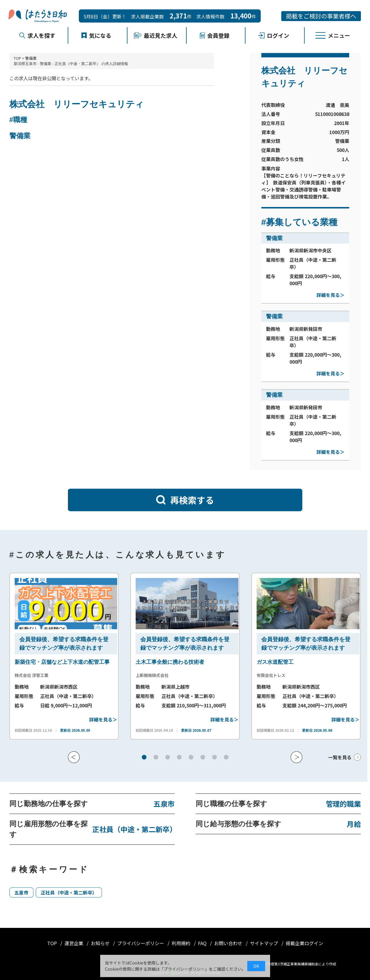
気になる (96, 35)
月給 (354, 824)
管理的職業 (343, 804)
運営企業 (74, 943)
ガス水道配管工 (275, 662)
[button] (74, 757)
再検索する (185, 500)
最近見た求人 (156, 35)
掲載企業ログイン (304, 943)
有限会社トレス (271, 675)
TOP (17, 58)
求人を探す (37, 35)
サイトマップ (265, 943)
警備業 (31, 58)
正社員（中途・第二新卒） (133, 829)
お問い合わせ (229, 943)
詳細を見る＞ (330, 295)
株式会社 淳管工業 (31, 675)
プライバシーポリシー (141, 943)
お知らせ (101, 943)
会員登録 (214, 35)
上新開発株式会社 (152, 675)
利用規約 (182, 943)
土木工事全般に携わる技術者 (170, 662)
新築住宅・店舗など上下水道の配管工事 (62, 662)
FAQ (203, 943)
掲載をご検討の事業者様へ (321, 16)
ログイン (274, 35)
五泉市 (164, 804)
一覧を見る (340, 757)
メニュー (333, 35)
